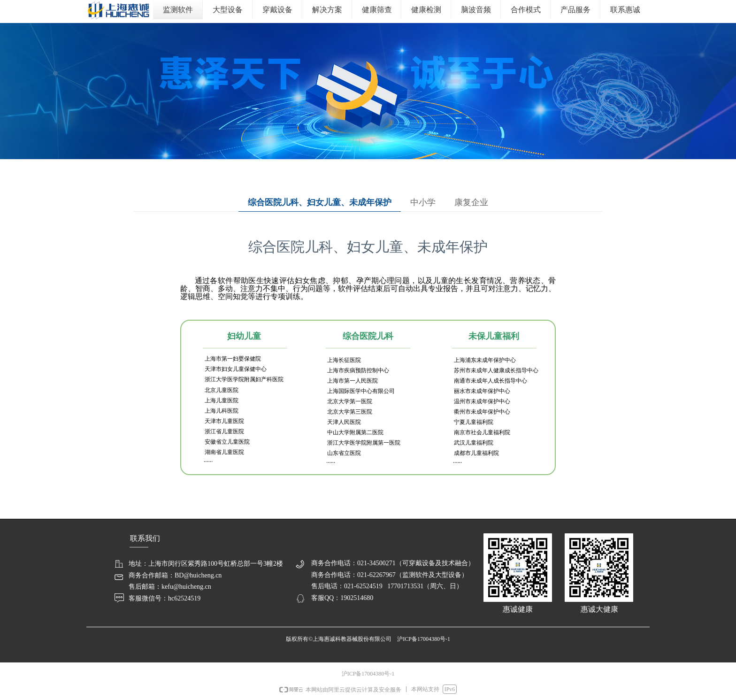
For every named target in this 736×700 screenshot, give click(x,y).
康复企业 (471, 202)
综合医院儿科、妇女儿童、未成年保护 (320, 202)
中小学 (423, 202)
